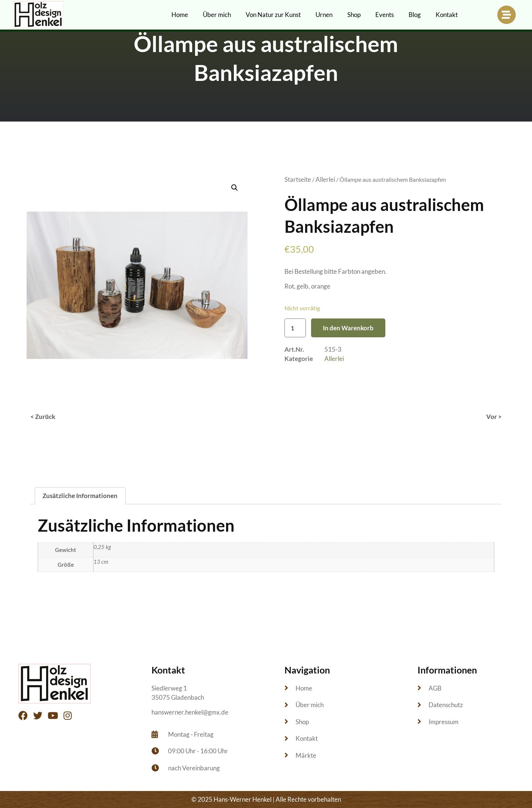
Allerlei (325, 179)
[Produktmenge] (295, 328)
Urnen (324, 15)
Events (385, 15)
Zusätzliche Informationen (80, 496)
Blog (415, 15)
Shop (354, 15)
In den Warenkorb (348, 328)
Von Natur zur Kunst (273, 15)
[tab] (80, 496)
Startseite (298, 179)
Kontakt (447, 15)
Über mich (217, 15)
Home (180, 15)
